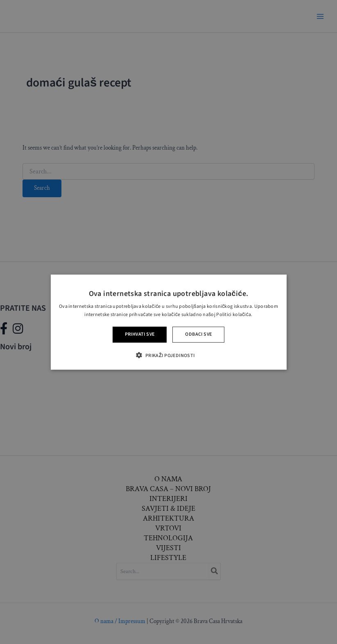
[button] (168, 355)
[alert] (168, 322)
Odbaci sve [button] (198, 334)
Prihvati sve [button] (140, 334)
